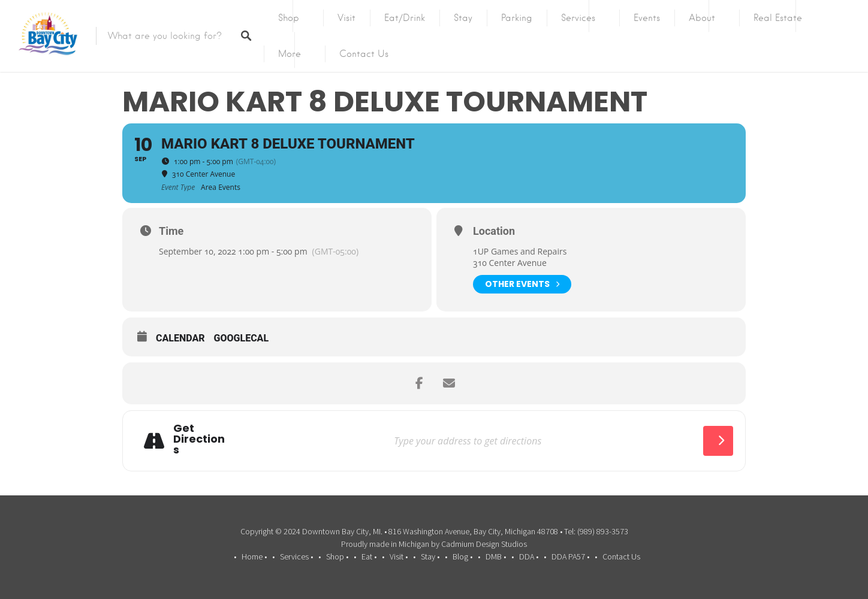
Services (578, 18)
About (702, 18)
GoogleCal (242, 338)
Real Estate (778, 18)
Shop (289, 18)
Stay (463, 18)
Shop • (337, 556)
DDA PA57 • (570, 556)
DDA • (529, 556)
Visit (346, 18)
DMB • (496, 556)
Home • (254, 556)
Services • (296, 556)
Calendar (180, 338)
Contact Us (364, 54)
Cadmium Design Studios (484, 544)
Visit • (399, 556)
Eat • (369, 556)
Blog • (462, 556)
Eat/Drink (405, 18)
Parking (517, 18)
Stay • (430, 556)
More (290, 54)
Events (647, 18)
